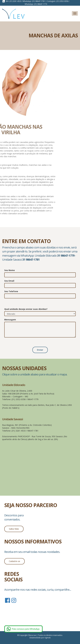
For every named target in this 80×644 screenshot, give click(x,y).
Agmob (48, 638)
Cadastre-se (14, 561)
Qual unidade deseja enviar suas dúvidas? (26, 309)
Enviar (40, 350)
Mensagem (10, 320)
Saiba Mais (14, 529)
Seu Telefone (11, 291)
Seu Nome (10, 270)
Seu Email (9, 281)
